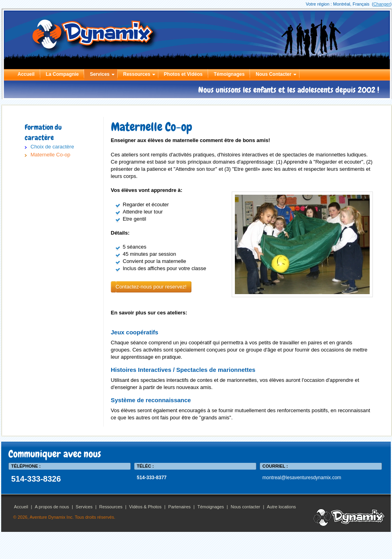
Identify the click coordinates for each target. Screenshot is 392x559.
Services (99, 74)
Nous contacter (245, 507)
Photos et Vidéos (183, 74)
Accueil (26, 74)
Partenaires (179, 507)
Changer (382, 4)
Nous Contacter (273, 74)
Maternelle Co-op (51, 155)
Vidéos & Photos (145, 507)
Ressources (137, 74)
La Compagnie (62, 74)
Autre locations (281, 507)
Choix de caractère (52, 147)
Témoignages (229, 74)
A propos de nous (52, 507)
